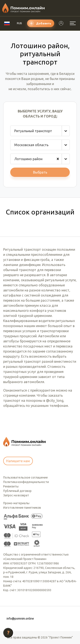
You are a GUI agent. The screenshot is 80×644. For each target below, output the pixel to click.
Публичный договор (17, 491)
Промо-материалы (16, 503)
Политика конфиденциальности (26, 482)
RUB (19, 23)
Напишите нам (18, 461)
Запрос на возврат (16, 495)
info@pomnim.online (20, 619)
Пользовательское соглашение (25, 477)
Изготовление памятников (22, 508)
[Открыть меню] (73, 23)
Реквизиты (11, 486)
